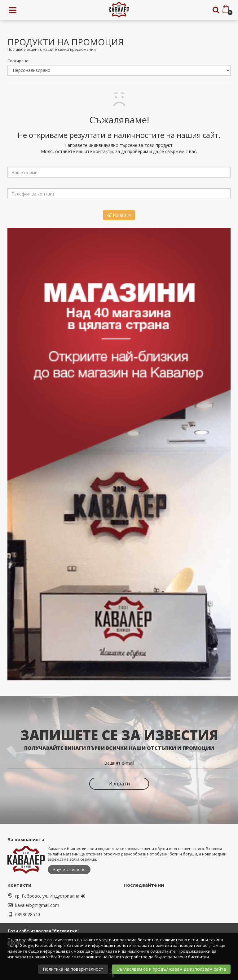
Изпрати (119, 215)
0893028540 (28, 914)
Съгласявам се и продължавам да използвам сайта (171, 969)
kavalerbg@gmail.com (37, 905)
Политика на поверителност (73, 969)
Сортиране (18, 61)
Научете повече (69, 869)
